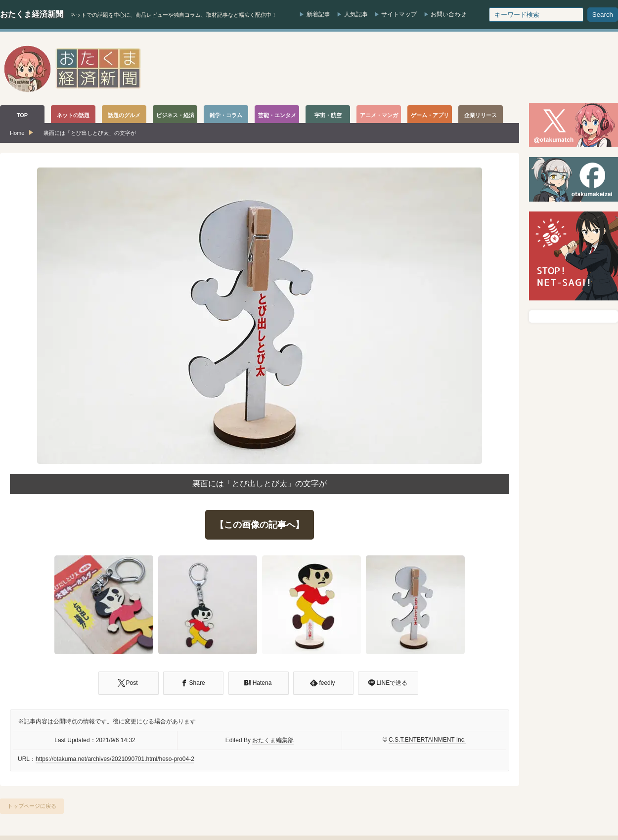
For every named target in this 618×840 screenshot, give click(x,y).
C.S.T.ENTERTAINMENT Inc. (427, 740)
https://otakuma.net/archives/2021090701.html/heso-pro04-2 (115, 759)
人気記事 (356, 14)
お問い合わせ (448, 14)
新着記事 (318, 14)
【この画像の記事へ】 (260, 525)
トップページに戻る (32, 806)
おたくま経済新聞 (32, 14)
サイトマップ (399, 14)
